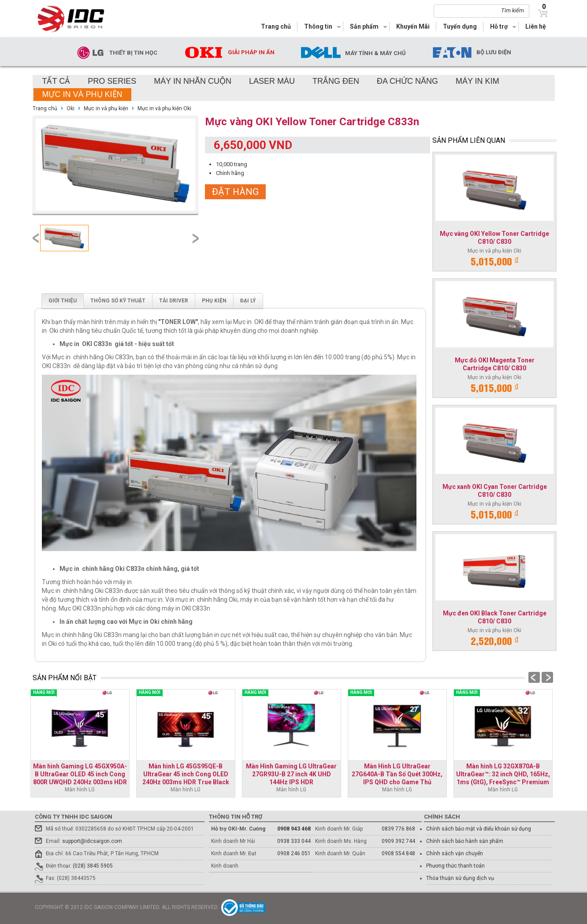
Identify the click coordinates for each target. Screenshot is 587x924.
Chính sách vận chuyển (455, 853)
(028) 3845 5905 (93, 866)
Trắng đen (336, 81)
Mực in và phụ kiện (82, 94)
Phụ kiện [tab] (214, 301)
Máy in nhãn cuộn (193, 81)
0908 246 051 (294, 853)
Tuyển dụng (460, 26)
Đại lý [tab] (248, 301)
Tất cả (56, 81)
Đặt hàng (235, 192)
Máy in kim (477, 81)
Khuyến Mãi (413, 26)
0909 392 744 (398, 841)
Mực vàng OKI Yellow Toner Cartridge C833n (312, 122)
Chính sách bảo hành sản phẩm (465, 841)
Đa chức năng (407, 81)
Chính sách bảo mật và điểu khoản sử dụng (479, 829)
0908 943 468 (294, 829)
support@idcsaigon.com (92, 841)
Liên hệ (536, 26)
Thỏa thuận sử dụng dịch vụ (460, 878)
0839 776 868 (398, 829)
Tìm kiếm (513, 10)
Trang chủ (276, 26)
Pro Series (112, 81)
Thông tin (318, 26)
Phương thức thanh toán (455, 866)
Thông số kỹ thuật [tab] (118, 301)
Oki (71, 108)
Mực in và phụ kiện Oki (164, 108)
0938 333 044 (294, 841)
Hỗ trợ (499, 26)
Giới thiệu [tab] (63, 301)
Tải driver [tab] (174, 301)
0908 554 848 (398, 853)
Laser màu (272, 81)
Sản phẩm (364, 26)
